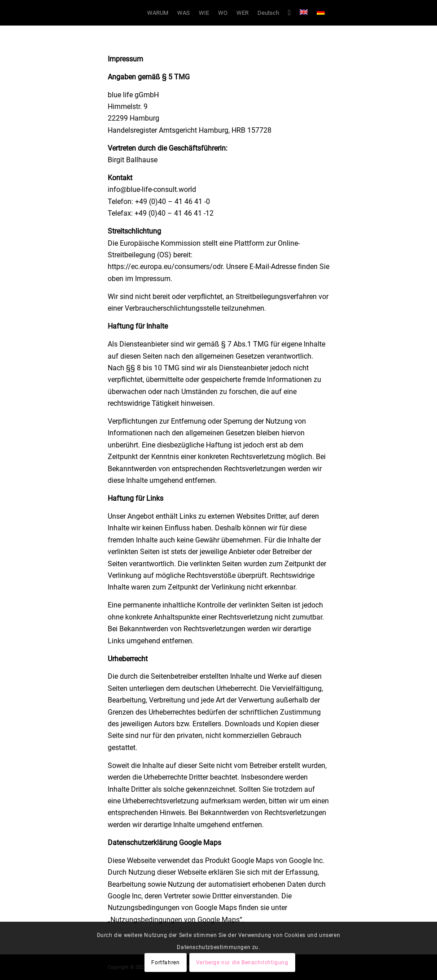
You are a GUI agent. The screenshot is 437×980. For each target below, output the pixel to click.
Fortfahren (165, 963)
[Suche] (289, 13)
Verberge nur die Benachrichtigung (242, 963)
